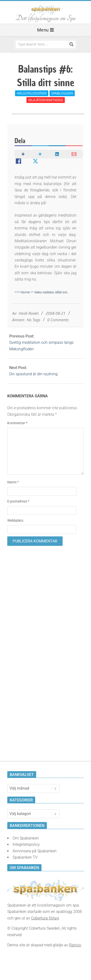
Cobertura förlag (45, 918)
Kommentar (17, 423)
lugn (65, 292)
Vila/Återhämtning (46, 100)
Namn (13, 482)
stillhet (58, 292)
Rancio (75, 945)
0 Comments (58, 320)
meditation (48, 292)
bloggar (25, 292)
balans (38, 292)
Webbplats (15, 520)
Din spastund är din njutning (33, 374)
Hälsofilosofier (32, 93)
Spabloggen (62, 93)
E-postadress (18, 501)
